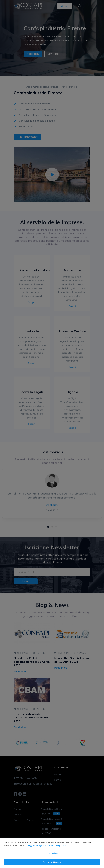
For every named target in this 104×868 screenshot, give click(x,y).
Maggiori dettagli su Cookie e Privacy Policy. (47, 845)
